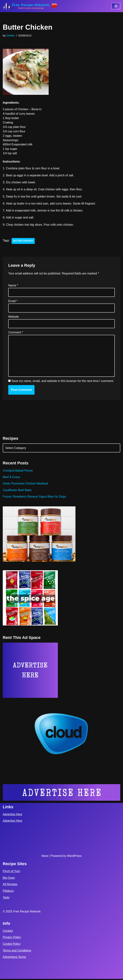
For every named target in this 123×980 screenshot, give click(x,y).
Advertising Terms (14, 958)
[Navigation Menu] (116, 6)
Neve (45, 857)
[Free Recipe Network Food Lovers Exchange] (30, 6)
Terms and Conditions (17, 951)
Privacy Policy (12, 938)
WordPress (74, 857)
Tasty (6, 899)
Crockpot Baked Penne (18, 471)
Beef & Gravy (11, 478)
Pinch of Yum (11, 872)
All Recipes (10, 885)
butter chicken (23, 241)
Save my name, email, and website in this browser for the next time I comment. (63, 382)
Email (13, 302)
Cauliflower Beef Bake (17, 491)
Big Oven (9, 879)
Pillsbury (8, 892)
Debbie (10, 36)
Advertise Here (12, 815)
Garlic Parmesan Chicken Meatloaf (25, 484)
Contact (8, 932)
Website (14, 317)
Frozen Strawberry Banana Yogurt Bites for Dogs (35, 497)
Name (13, 286)
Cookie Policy (12, 945)
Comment (16, 333)
